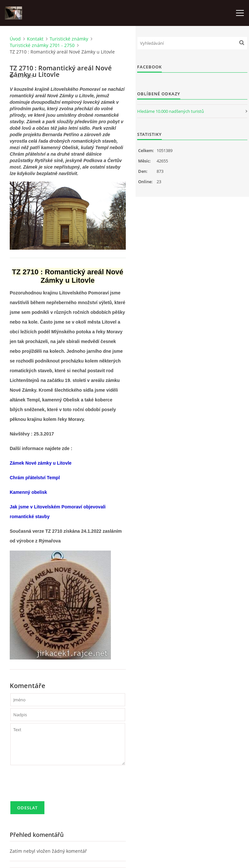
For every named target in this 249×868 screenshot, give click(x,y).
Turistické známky (69, 39)
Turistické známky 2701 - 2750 (42, 45)
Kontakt (35, 39)
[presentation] (60, 786)
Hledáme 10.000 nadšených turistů (171, 111)
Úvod (15, 39)
